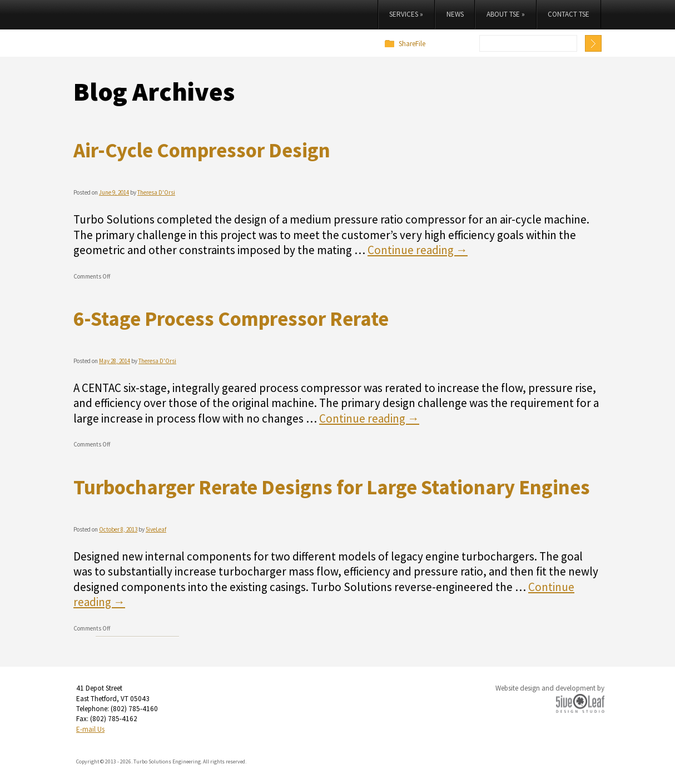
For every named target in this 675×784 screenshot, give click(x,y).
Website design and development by (550, 688)
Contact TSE (569, 14)
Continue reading (418, 250)
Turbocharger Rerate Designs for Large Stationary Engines (332, 487)
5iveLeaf (156, 529)
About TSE (506, 14)
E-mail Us (90, 729)
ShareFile (412, 44)
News (455, 14)
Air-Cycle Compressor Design (202, 150)
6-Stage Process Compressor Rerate (231, 319)
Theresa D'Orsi (156, 192)
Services (406, 14)
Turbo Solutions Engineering (166, 25)
